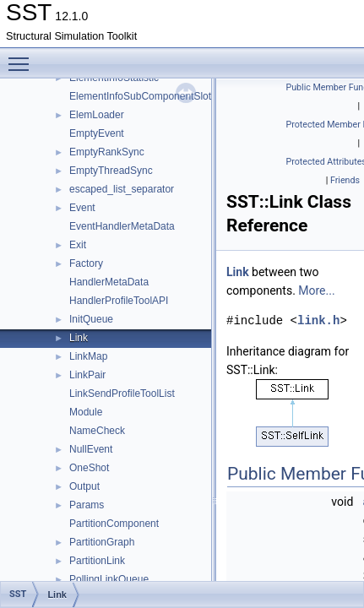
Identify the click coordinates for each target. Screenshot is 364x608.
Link (79, 338)
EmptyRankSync (107, 152)
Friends (345, 180)
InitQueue (91, 319)
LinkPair (87, 375)
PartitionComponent (114, 524)
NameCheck (97, 431)
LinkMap (88, 356)
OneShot (89, 468)
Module (86, 412)
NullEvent (91, 449)
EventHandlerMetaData (122, 226)
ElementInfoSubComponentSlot (140, 96)
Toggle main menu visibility (23, 57)
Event (82, 208)
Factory (86, 263)
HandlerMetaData (109, 282)
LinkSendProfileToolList (122, 394)
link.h (318, 320)
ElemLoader (97, 115)
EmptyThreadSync (111, 171)
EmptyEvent (97, 133)
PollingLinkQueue (109, 579)
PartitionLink (97, 561)
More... (316, 290)
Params (87, 505)
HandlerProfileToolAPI (119, 301)
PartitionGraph (102, 542)
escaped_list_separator (122, 189)
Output (84, 486)
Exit (78, 245)
